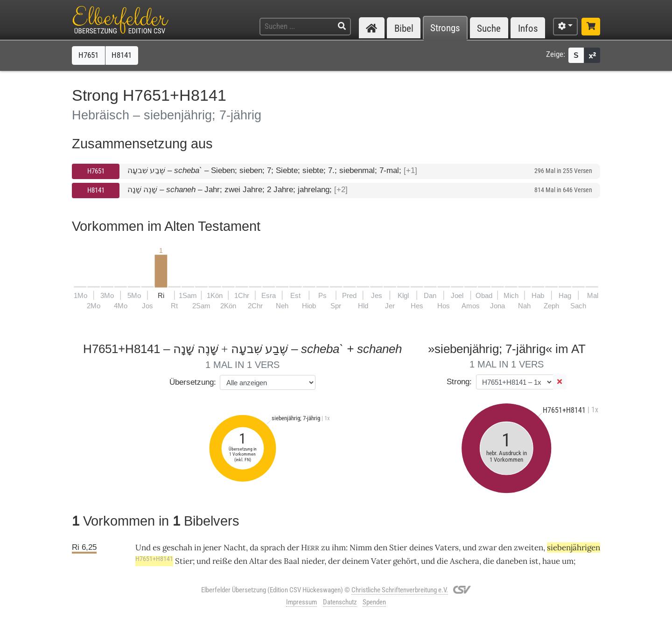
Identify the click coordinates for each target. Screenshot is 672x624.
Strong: (459, 382)
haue (551, 561)
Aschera (465, 561)
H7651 (96, 171)
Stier (398, 548)
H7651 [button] (88, 55)
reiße (222, 561)
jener (212, 548)
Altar (258, 561)
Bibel (404, 28)
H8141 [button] (122, 55)
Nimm (361, 548)
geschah (177, 548)
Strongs (445, 28)
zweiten (528, 548)
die (489, 561)
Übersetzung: (193, 382)
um (568, 561)
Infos (528, 28)
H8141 (96, 190)
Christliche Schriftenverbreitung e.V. (400, 590)
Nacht (235, 548)
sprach (273, 548)
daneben (512, 561)
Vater (381, 561)
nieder (313, 561)
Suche (489, 28)
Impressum (301, 602)
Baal (292, 561)
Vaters (447, 548)
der (334, 561)
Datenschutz (340, 602)
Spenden (374, 602)
